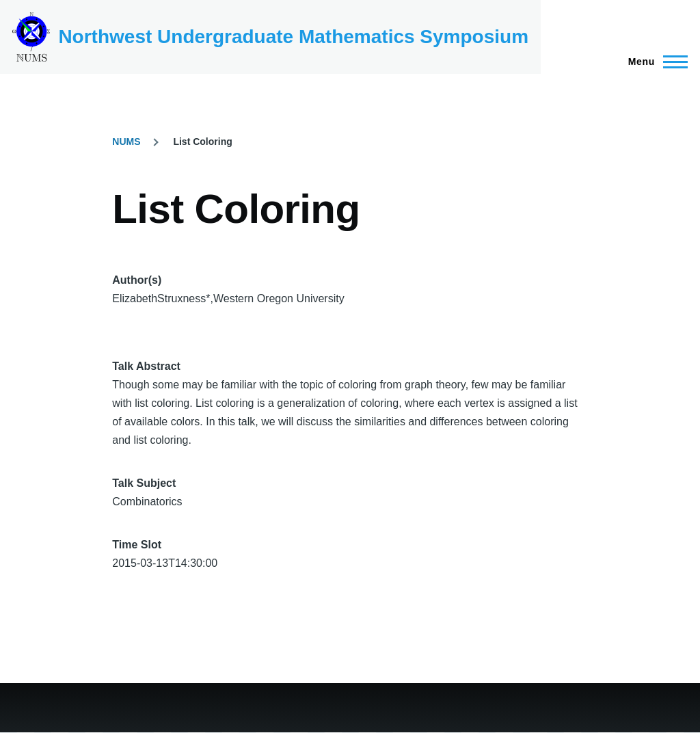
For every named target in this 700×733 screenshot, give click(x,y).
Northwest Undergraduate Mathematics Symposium (293, 37)
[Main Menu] (654, 62)
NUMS (126, 142)
